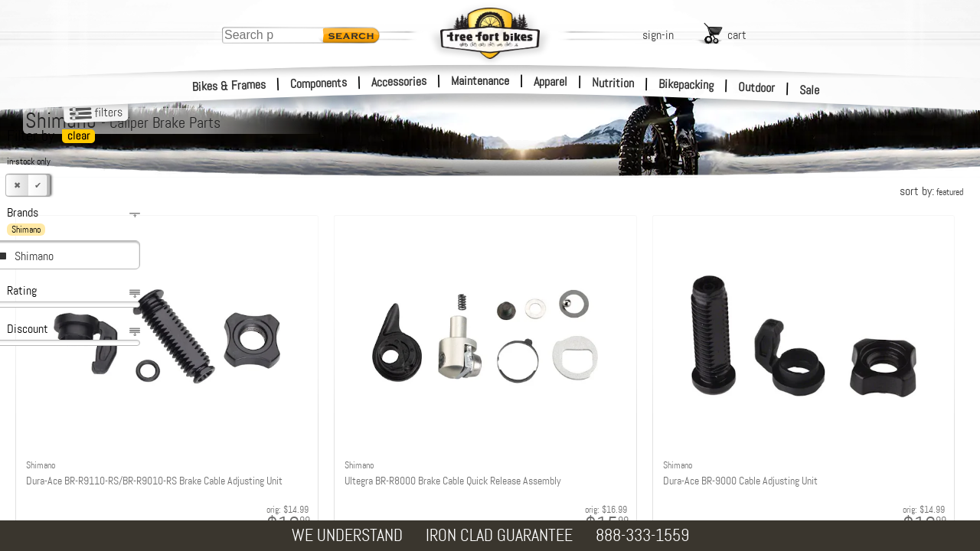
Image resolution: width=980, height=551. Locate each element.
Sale (810, 90)
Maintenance (480, 81)
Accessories (399, 82)
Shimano (34, 256)
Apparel (550, 82)
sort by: (931, 191)
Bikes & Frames (229, 86)
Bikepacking (686, 85)
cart (737, 35)
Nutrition (613, 83)
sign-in (658, 35)
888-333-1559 (642, 535)
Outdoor (757, 87)
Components (319, 83)
